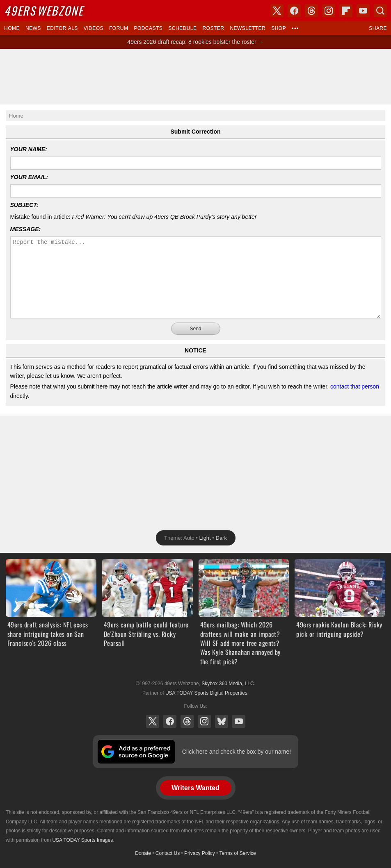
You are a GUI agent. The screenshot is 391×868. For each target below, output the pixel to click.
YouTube (239, 721)
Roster (213, 28)
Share (378, 28)
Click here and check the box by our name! (237, 752)
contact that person (355, 386)
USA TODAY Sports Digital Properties (206, 693)
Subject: (24, 205)
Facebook (170, 721)
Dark (221, 538)
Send (195, 329)
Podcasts (148, 28)
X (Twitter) (153, 721)
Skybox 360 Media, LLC (228, 684)
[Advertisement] (196, 77)
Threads (187, 721)
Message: (26, 229)
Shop (279, 28)
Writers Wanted (195, 788)
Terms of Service (237, 853)
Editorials (62, 28)
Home (12, 28)
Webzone (44, 10)
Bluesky (222, 721)
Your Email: (29, 177)
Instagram (204, 721)
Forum (119, 28)
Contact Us (168, 853)
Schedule (182, 28)
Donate (143, 853)
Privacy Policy (200, 853)
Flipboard (346, 11)
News (33, 28)
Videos (94, 28)
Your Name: (29, 149)
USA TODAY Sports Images (82, 840)
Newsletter (248, 28)
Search (380, 11)
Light (205, 538)
